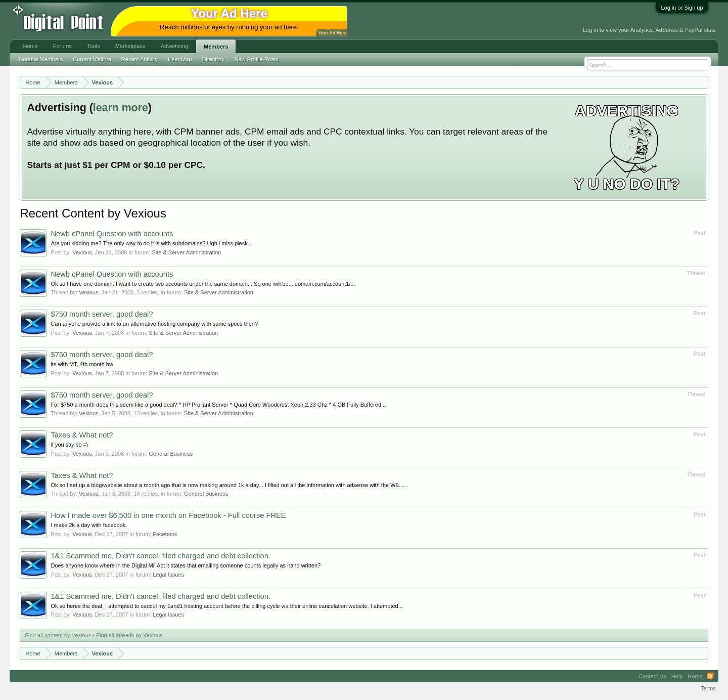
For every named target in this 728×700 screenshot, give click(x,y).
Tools (94, 46)
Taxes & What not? (82, 435)
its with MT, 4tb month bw (82, 364)
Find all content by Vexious (58, 635)
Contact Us (652, 676)
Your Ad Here (332, 33)
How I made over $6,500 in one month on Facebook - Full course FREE (168, 515)
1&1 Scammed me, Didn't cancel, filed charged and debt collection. (161, 556)
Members (216, 47)
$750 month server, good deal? (102, 314)
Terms (708, 688)
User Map (180, 59)
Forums (62, 46)
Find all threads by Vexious (129, 635)
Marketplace (130, 46)
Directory (213, 59)
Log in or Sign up (682, 8)
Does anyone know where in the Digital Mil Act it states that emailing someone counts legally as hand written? (186, 565)
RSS (710, 676)
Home (30, 46)
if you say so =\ (69, 445)
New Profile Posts (257, 59)
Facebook (165, 534)
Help (677, 676)
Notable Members (41, 59)
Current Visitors (92, 59)
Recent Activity (140, 59)
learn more (121, 108)
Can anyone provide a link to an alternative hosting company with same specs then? (154, 324)
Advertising (174, 46)
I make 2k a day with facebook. (89, 525)
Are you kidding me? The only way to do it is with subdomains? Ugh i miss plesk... (151, 243)
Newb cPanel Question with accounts (112, 234)
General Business (171, 454)
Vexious (82, 252)
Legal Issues (168, 575)
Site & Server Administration (186, 252)
